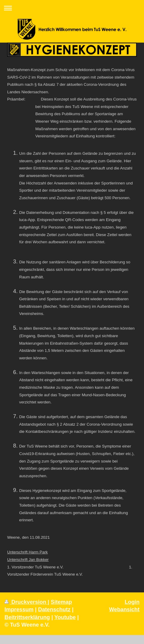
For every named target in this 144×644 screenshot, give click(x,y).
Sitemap (62, 602)
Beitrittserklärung (27, 617)
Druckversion (26, 602)
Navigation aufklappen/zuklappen (72, 8)
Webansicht (124, 610)
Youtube (65, 617)
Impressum (19, 610)
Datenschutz (54, 610)
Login (132, 602)
